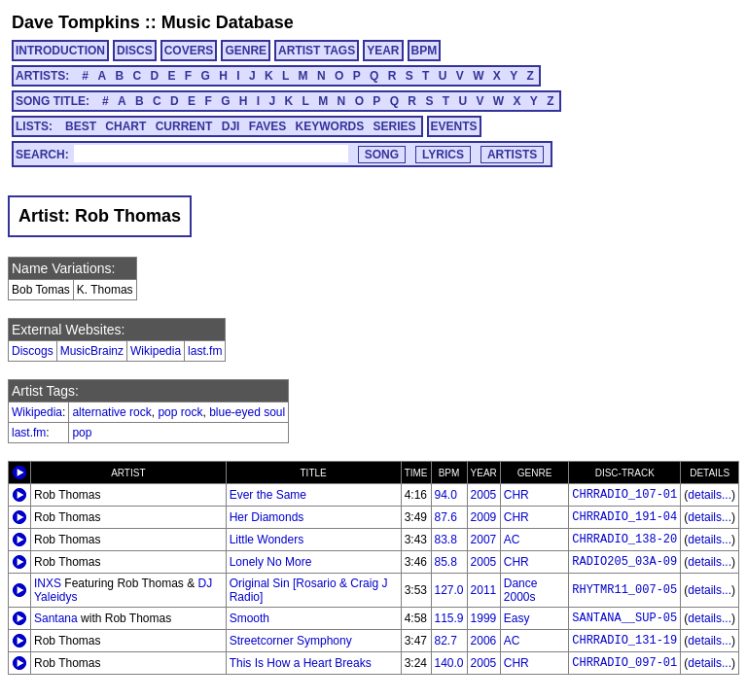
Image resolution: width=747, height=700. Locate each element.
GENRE (246, 51)
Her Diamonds (267, 517)
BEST (81, 126)
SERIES (395, 126)
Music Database (228, 22)
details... (710, 495)
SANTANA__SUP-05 (624, 618)
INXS (48, 583)
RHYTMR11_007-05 (624, 590)
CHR (516, 495)
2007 (484, 540)
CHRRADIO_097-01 (624, 663)
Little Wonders (267, 540)
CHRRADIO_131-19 (624, 641)
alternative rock (111, 412)
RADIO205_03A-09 (624, 562)
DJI (231, 126)
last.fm (205, 351)
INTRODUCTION (60, 51)
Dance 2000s (521, 590)
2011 (484, 590)
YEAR (383, 51)
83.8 (446, 540)
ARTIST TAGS (317, 51)
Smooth (249, 618)
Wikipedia (156, 351)
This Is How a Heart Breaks (301, 663)
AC (512, 540)
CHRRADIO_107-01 (624, 495)
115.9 (449, 618)
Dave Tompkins (76, 22)
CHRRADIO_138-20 (624, 540)
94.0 (446, 495)
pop (82, 433)
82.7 (446, 641)
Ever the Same (268, 495)
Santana (56, 618)
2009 (484, 517)
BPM (425, 51)
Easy (517, 618)
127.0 (449, 590)
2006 (484, 641)
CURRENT (184, 126)
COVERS (189, 51)
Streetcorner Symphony (291, 641)
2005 (484, 495)
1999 (484, 618)
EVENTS (454, 126)
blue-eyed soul (247, 412)
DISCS (135, 51)
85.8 (446, 562)
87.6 (446, 517)
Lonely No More (271, 562)
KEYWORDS (330, 126)
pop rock (180, 412)
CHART (125, 126)
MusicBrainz (92, 351)
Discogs (33, 351)
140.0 (449, 663)
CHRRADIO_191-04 (624, 517)
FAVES (267, 126)
